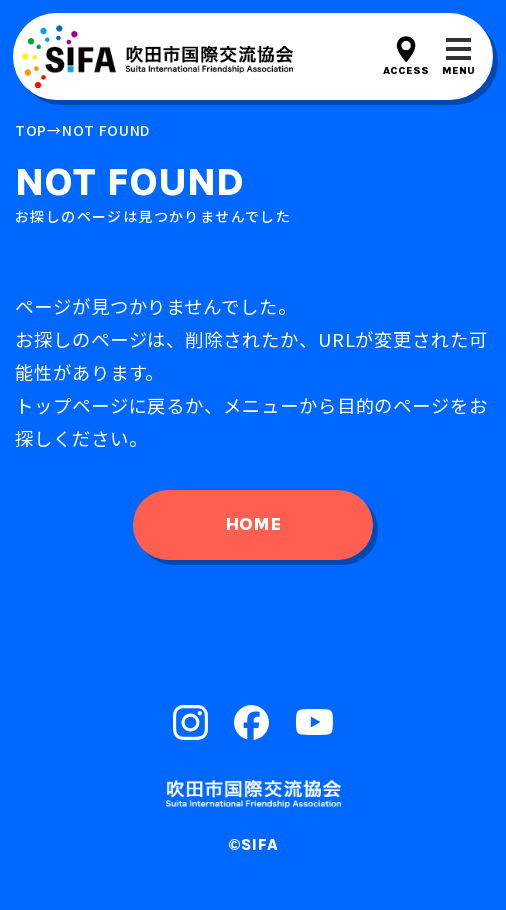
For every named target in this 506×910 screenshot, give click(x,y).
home (253, 524)
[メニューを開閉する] (458, 56)
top (31, 130)
